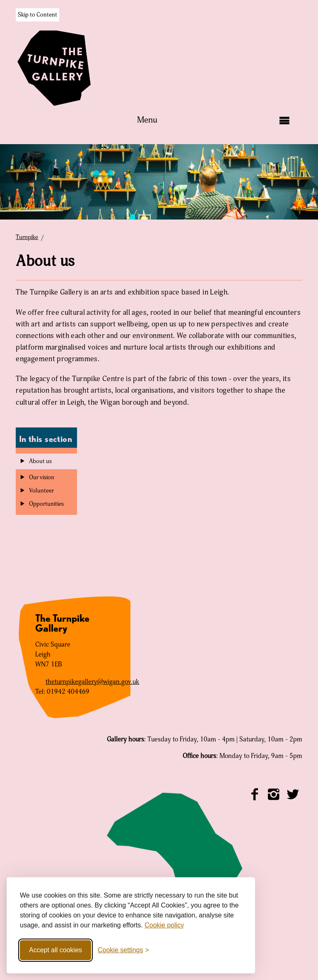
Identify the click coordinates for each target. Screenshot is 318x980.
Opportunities (46, 504)
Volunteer (41, 491)
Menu (147, 120)
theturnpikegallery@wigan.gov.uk (92, 682)
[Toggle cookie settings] (123, 950)
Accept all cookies (55, 950)
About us (40, 461)
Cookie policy (164, 925)
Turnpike (27, 237)
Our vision (42, 478)
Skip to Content (37, 15)
